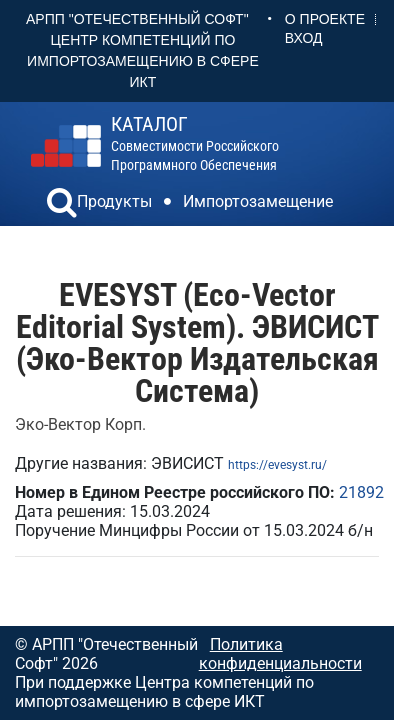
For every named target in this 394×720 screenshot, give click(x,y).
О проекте (325, 19)
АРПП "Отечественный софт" (137, 19)
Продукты (114, 201)
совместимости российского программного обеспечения (195, 143)
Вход (304, 38)
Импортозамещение (258, 201)
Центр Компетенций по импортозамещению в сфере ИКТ (143, 61)
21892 (361, 492)
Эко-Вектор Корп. (80, 424)
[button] (62, 205)
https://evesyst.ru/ (277, 465)
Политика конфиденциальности (280, 654)
